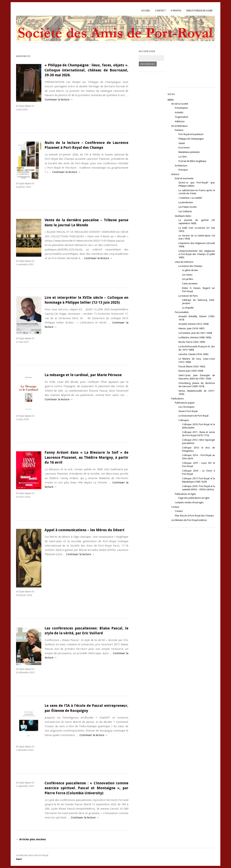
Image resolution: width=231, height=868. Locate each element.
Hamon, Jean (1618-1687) (191, 328)
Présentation (181, 108)
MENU (171, 100)
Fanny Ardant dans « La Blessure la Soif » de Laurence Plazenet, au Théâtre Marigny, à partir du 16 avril (86, 457)
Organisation (182, 117)
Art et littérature (179, 126)
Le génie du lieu (190, 270)
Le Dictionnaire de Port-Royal (193, 416)
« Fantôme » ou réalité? (190, 198)
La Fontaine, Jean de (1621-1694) (195, 333)
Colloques (184, 420)
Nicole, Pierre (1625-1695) (192, 342)
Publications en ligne (185, 494)
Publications (177, 399)
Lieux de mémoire (184, 262)
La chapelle (188, 308)
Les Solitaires (185, 211)
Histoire (175, 174)
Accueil (146, 11)
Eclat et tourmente (184, 178)
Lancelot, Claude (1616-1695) (193, 354)
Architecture (181, 166)
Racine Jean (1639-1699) (191, 371)
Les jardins (188, 279)
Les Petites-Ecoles (188, 207)
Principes (183, 170)
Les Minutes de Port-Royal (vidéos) (189, 520)
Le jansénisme (186, 202)
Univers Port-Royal (188, 411)
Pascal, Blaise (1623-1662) (192, 366)
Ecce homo (184, 148)
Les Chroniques (186, 407)
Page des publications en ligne (194, 498)
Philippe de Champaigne (191, 139)
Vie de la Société (180, 104)
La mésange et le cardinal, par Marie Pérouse (83, 375)
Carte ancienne (190, 284)
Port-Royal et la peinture (191, 134)
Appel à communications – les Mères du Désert (85, 530)
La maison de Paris (188, 296)
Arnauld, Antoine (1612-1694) (194, 324)
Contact (160, 11)
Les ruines (187, 275)
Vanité (182, 143)
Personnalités (182, 312)
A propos (176, 11)
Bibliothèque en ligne (199, 11)
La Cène (183, 157)
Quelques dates (183, 216)
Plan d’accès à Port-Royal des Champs (194, 516)
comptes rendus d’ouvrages (189, 502)
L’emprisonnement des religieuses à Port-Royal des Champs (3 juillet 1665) (197, 254)
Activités (179, 112)
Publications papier (185, 403)
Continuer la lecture (59, 100)
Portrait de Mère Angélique (192, 161)
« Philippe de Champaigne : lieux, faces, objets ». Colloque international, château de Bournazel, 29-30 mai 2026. (86, 70)
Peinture (179, 130)
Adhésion (180, 121)
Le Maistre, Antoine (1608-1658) (195, 337)
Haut (19, 859)
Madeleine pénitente (189, 152)
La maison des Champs (190, 266)
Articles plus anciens (31, 839)
